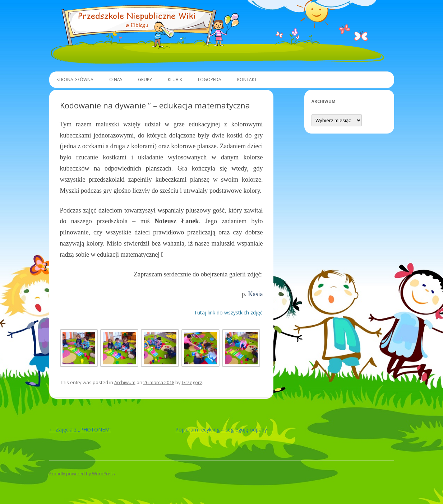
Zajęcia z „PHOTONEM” (80, 430)
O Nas (116, 80)
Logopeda (210, 80)
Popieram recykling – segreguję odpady (224, 430)
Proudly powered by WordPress (82, 474)
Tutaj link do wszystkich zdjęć (228, 312)
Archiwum (125, 382)
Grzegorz (192, 382)
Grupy (145, 80)
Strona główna (75, 80)
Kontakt (247, 80)
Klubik (175, 80)
